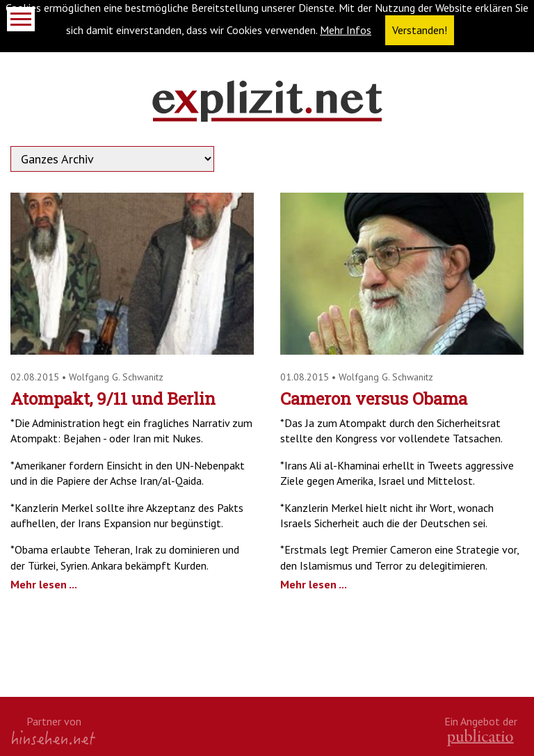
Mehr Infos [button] (346, 30)
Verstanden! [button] (420, 30)
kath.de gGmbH (480, 738)
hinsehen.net (54, 738)
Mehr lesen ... (44, 584)
